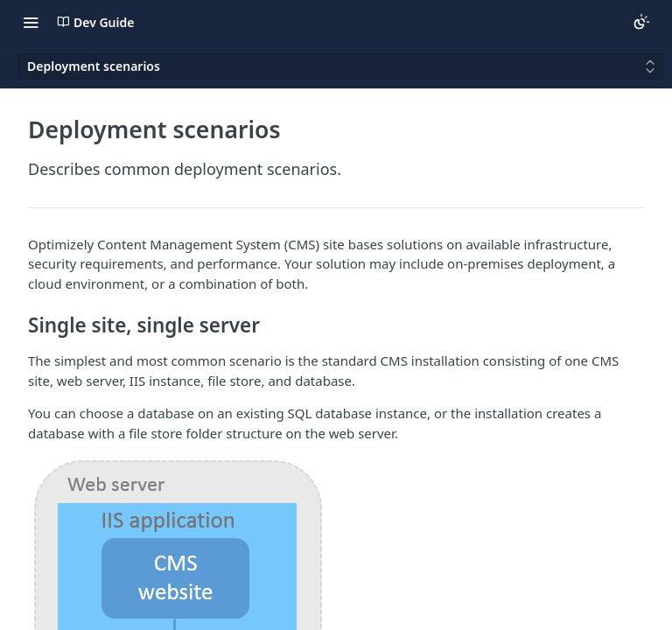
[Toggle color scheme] (641, 22)
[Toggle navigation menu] (31, 22)
